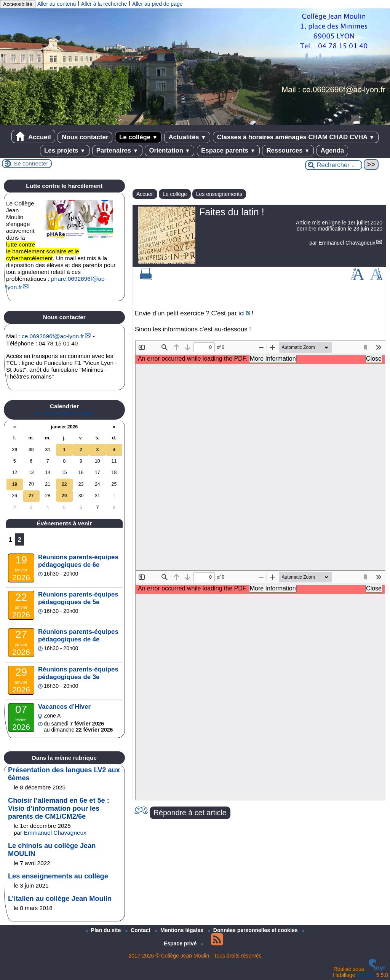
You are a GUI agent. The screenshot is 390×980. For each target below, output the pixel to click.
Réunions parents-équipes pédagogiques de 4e (78, 636)
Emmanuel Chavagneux (347, 243)
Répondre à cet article (190, 813)
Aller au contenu (57, 4)
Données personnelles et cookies (254, 930)
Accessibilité (18, 4)
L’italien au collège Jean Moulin (60, 899)
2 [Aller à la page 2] (20, 540)
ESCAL (366, 975)
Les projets (65, 150)
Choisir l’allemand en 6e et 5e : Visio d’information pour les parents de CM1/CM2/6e (59, 808)
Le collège (138, 137)
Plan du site (104, 930)
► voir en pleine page (64, 413)
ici (241, 313)
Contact (139, 930)
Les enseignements (219, 194)
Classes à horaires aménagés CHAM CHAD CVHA (296, 137)
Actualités (187, 137)
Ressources (288, 150)
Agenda (332, 150)
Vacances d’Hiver (64, 707)
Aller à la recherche (104, 4)
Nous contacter (85, 137)
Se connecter (31, 163)
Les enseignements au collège (58, 876)
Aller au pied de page (157, 4)
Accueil (33, 136)
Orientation (169, 150)
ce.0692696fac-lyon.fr (53, 336)
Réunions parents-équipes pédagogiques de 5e (78, 598)
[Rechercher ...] (334, 165)
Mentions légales (180, 930)
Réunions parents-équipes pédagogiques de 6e (78, 561)
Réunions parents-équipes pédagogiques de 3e (78, 673)
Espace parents (228, 150)
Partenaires (117, 150)
